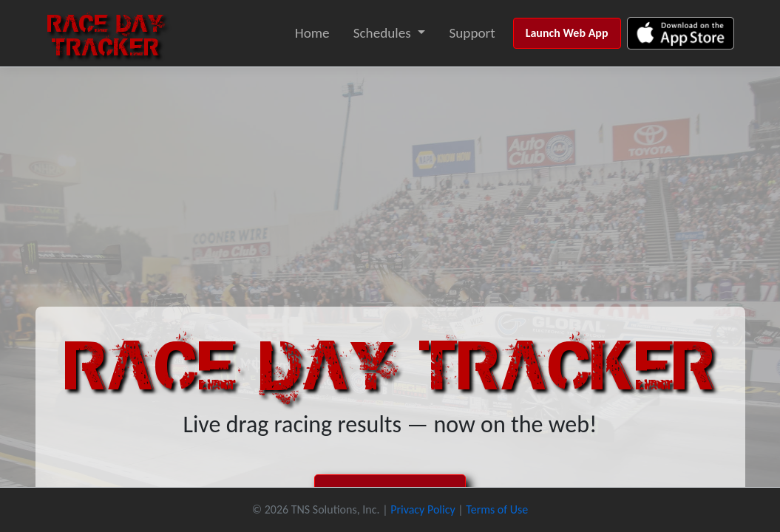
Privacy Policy (423, 509)
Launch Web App (567, 33)
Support (472, 33)
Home (312, 33)
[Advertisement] (390, 178)
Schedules (382, 33)
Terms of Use (497, 509)
